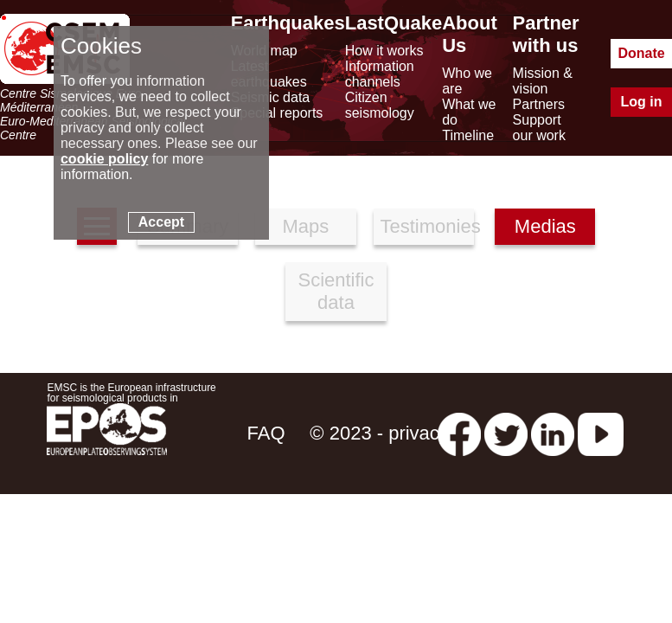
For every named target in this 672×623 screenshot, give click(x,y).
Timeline (468, 135)
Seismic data (271, 97)
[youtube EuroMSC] (601, 433)
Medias (545, 226)
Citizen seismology (380, 105)
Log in (642, 102)
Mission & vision (543, 81)
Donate (641, 53)
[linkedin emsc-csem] (553, 433)
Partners (539, 104)
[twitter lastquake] (506, 433)
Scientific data (336, 291)
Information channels (380, 74)
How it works (384, 51)
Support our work (539, 128)
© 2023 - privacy (379, 433)
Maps (305, 226)
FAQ (266, 433)
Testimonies (427, 226)
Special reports (277, 113)
